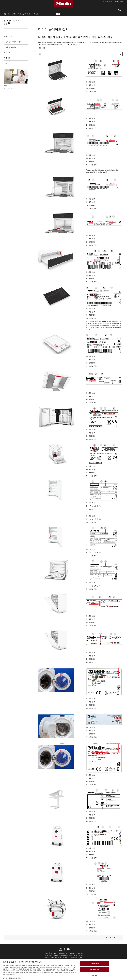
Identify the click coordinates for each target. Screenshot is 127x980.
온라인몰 (12, 14)
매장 (75, 955)
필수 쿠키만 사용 (95, 969)
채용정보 (66, 957)
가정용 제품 (118, 2)
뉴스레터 (54, 953)
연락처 (72, 953)
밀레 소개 (48, 955)
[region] (63, 970)
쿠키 (20, 978)
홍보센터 (74, 957)
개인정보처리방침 (14, 978)
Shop (47, 953)
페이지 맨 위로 (108, 938)
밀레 (81, 957)
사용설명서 (80, 953)
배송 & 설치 (8, 36)
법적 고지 (6, 978)
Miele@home (63, 953)
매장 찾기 (7, 53)
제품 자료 (7, 58)
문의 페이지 (8, 88)
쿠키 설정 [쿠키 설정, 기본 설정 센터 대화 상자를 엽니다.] (95, 975)
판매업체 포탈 (56, 957)
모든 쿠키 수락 (95, 963)
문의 (5, 63)
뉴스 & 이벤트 (24, 14)
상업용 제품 (107, 2)
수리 (5, 31)
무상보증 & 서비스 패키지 (13, 42)
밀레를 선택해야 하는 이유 (63, 955)
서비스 (9, 21)
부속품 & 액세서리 (10, 47)
